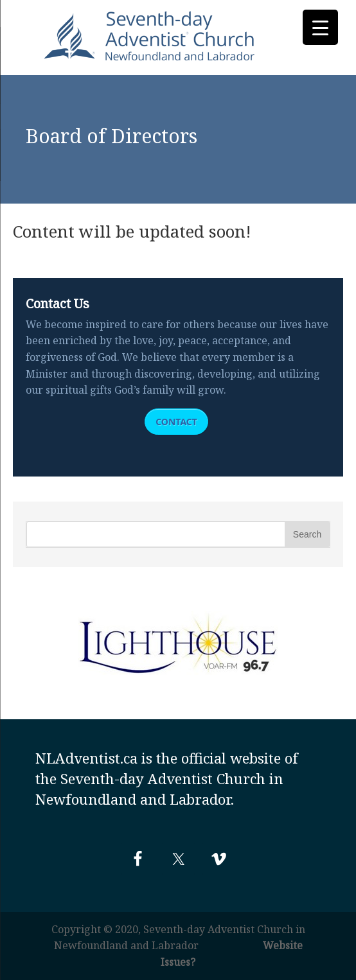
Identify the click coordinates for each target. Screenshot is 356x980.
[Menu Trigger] (320, 27)
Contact (176, 422)
